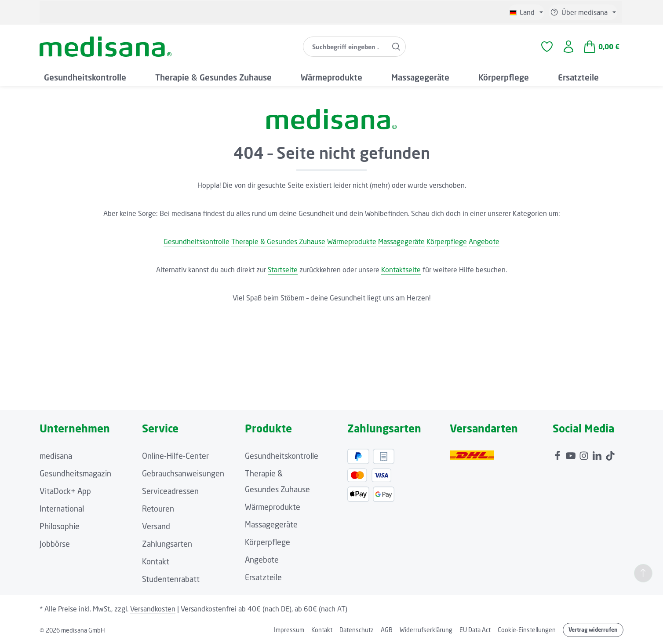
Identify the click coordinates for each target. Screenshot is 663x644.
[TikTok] (610, 454)
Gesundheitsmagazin (75, 473)
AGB (387, 630)
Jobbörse (55, 544)
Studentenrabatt (171, 579)
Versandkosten (153, 609)
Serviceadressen (170, 491)
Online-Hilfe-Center (175, 456)
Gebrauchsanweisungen (183, 473)
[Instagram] (585, 454)
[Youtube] (572, 454)
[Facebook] (558, 454)
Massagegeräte (401, 241)
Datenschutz (357, 630)
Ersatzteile (263, 577)
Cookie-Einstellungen (527, 630)
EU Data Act (475, 630)
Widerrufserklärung (426, 630)
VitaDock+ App (65, 491)
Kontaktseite (401, 270)
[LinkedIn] (598, 454)
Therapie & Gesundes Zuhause (278, 241)
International (62, 509)
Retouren (158, 509)
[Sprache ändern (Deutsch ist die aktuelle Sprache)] (526, 12)
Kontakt (156, 561)
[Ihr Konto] (569, 47)
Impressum (289, 630)
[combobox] (345, 47)
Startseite (283, 270)
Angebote (484, 241)
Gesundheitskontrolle (197, 241)
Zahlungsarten (167, 544)
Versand (156, 526)
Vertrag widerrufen (593, 630)
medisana (56, 456)
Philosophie (60, 526)
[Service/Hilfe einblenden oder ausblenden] (583, 12)
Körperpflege (447, 241)
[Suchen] (396, 47)
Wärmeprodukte (352, 241)
